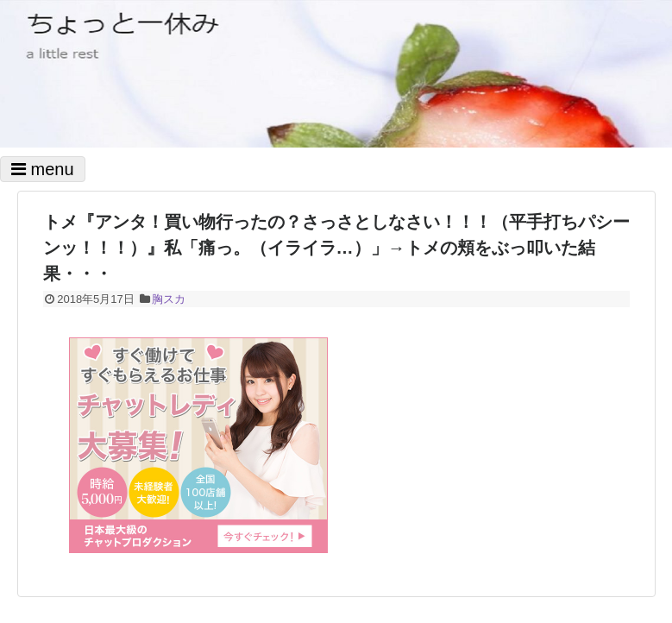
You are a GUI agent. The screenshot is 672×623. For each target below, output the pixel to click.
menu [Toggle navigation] (43, 169)
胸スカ (169, 299)
